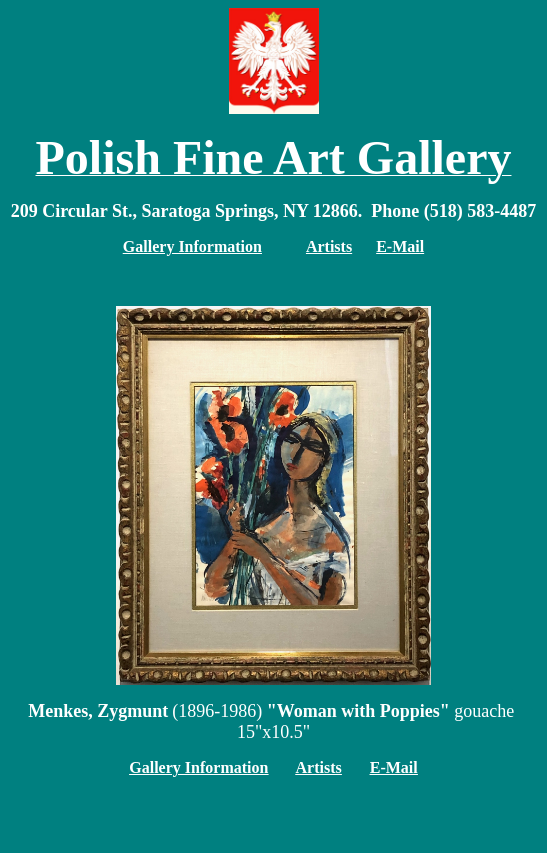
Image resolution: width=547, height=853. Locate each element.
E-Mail (400, 246)
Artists (319, 767)
